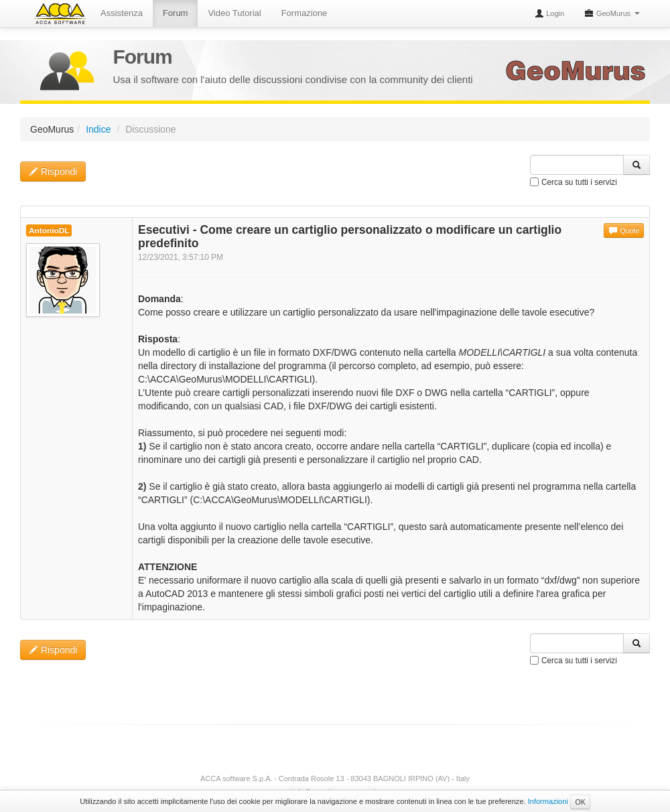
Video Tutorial (234, 13)
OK (580, 802)
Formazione (305, 13)
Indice (98, 129)
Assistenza (122, 13)
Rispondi (53, 172)
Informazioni (548, 801)
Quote (624, 230)
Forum (176, 13)
